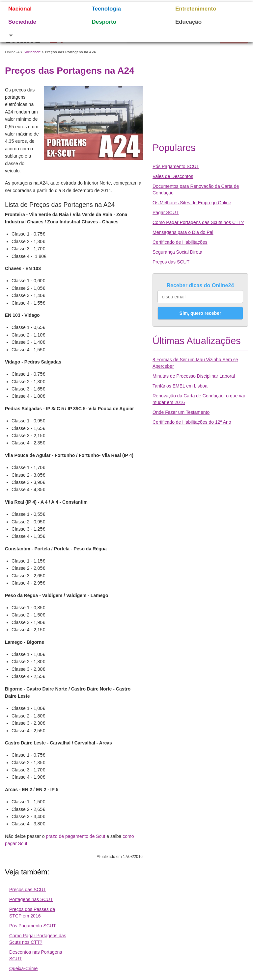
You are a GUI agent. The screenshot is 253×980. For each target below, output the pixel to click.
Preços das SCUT (28, 890)
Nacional (20, 9)
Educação (188, 22)
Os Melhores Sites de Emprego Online (192, 203)
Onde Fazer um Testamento (181, 412)
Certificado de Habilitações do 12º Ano (192, 422)
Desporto (104, 22)
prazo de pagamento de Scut (76, 836)
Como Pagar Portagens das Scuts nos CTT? (198, 222)
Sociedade (22, 22)
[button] (42, 35)
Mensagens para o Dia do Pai (183, 232)
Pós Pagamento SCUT (33, 926)
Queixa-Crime (23, 968)
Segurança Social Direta (177, 252)
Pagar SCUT (166, 213)
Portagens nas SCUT (31, 899)
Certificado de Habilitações (180, 242)
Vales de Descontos (173, 176)
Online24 (12, 52)
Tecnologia (106, 9)
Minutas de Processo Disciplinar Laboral (194, 376)
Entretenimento (196, 9)
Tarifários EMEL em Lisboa (180, 386)
